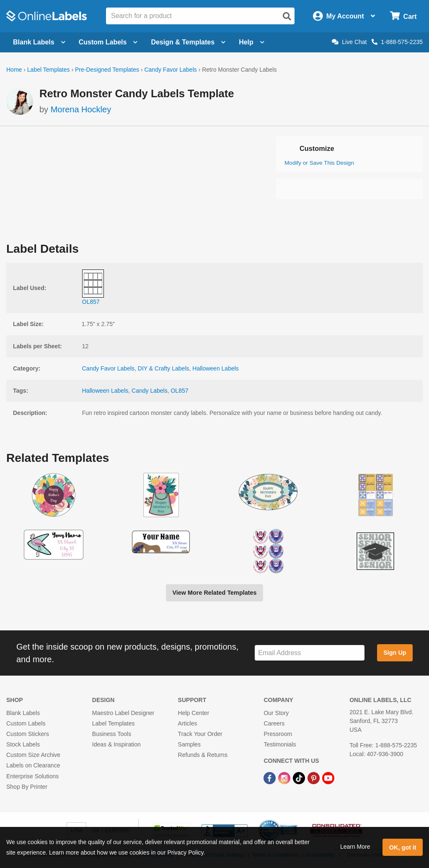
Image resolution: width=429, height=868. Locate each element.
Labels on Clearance (33, 765)
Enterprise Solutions (32, 776)
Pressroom (278, 734)
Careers (274, 723)
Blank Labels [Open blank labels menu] (39, 42)
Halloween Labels (216, 368)
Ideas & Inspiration (116, 744)
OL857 (179, 391)
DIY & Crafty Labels (164, 368)
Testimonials (280, 744)
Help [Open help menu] (252, 42)
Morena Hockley (81, 109)
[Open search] (287, 16)
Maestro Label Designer (123, 713)
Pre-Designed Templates (107, 70)
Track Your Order (200, 734)
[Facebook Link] (270, 778)
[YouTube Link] (328, 778)
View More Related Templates (214, 593)
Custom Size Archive (33, 755)
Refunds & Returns (203, 755)
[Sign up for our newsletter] (310, 653)
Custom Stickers (28, 734)
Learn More (355, 847)
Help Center (194, 713)
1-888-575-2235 (397, 42)
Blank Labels (23, 713)
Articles (188, 723)
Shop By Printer (27, 787)
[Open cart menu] (403, 16)
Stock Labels (23, 744)
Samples (189, 744)
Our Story (276, 713)
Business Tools (112, 734)
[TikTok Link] (300, 778)
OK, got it (403, 847)
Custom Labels (26, 723)
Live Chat (349, 42)
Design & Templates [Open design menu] (188, 42)
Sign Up (395, 653)
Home (14, 70)
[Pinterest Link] (314, 778)
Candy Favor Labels (170, 70)
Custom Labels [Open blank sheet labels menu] (108, 42)
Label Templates (49, 70)
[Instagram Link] (285, 778)
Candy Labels (150, 391)
